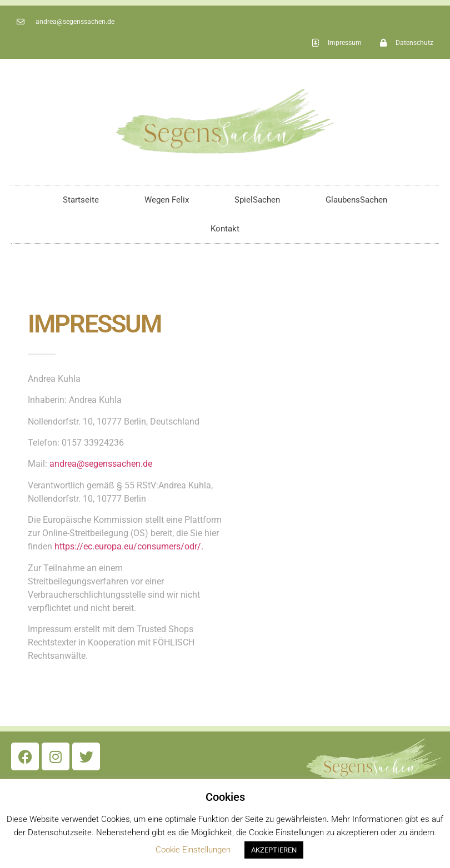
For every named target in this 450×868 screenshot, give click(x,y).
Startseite (81, 200)
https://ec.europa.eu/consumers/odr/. (129, 546)
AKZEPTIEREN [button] (274, 850)
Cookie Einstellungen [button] (193, 850)
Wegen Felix (167, 200)
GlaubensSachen (356, 200)
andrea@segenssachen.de (101, 464)
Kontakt (225, 229)
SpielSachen (257, 200)
